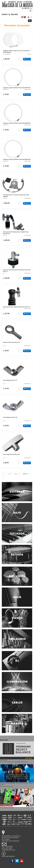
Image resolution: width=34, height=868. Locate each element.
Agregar (27, 59)
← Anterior (9, 474)
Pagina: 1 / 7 (17, 474)
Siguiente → (26, 474)
